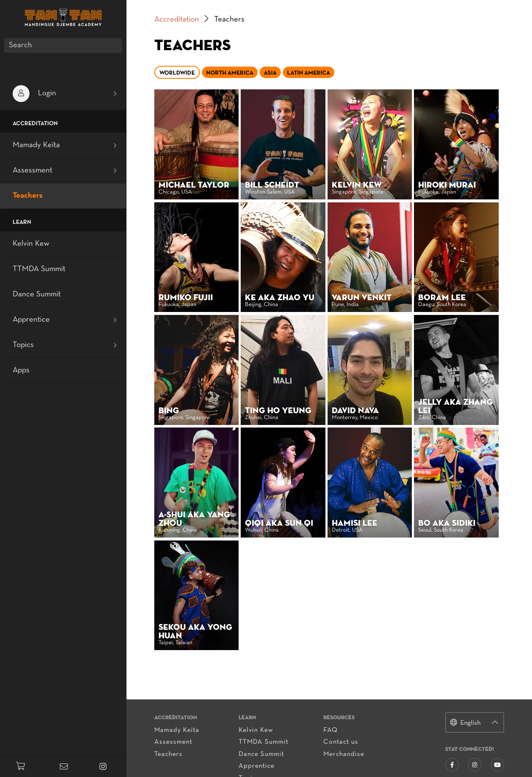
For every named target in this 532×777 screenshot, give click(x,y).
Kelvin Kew (263, 694)
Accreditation (191, 20)
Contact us (341, 706)
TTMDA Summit (271, 706)
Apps (21, 370)
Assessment (188, 706)
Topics (257, 742)
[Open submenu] (115, 94)
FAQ (331, 694)
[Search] (63, 45)
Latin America (323, 73)
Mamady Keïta (191, 694)
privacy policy (425, 772)
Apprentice (264, 730)
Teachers (183, 718)
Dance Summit (269, 718)
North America (244, 73)
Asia (285, 73)
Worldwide (191, 73)
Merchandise (344, 718)
